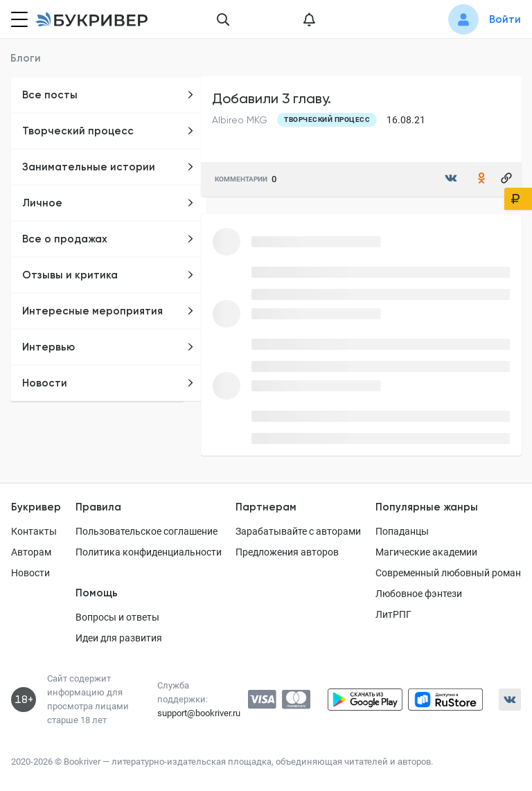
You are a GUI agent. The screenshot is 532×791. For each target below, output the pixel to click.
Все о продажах (108, 239)
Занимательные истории (108, 167)
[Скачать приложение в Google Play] (365, 700)
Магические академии (426, 552)
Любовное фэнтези (419, 594)
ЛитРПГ (393, 614)
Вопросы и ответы (117, 617)
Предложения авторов (287, 552)
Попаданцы (402, 531)
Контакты (34, 531)
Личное (108, 203)
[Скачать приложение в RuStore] (445, 700)
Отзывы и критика (108, 275)
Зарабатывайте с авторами (298, 531)
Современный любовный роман (448, 573)
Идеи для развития (119, 638)
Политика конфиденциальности (149, 552)
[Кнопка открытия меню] (18, 19)
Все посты (108, 95)
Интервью (108, 347)
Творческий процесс (108, 131)
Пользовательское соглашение (147, 531)
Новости (108, 383)
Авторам (31, 552)
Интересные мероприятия (108, 311)
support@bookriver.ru (199, 713)
